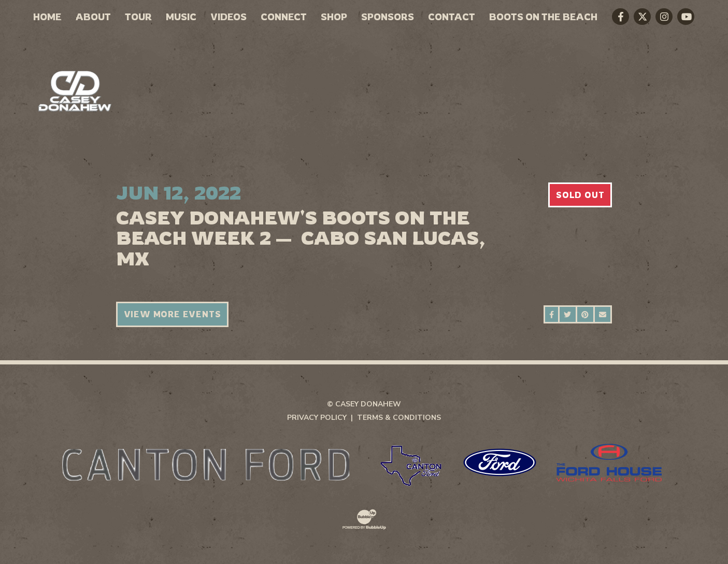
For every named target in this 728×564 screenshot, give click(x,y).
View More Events (173, 314)
